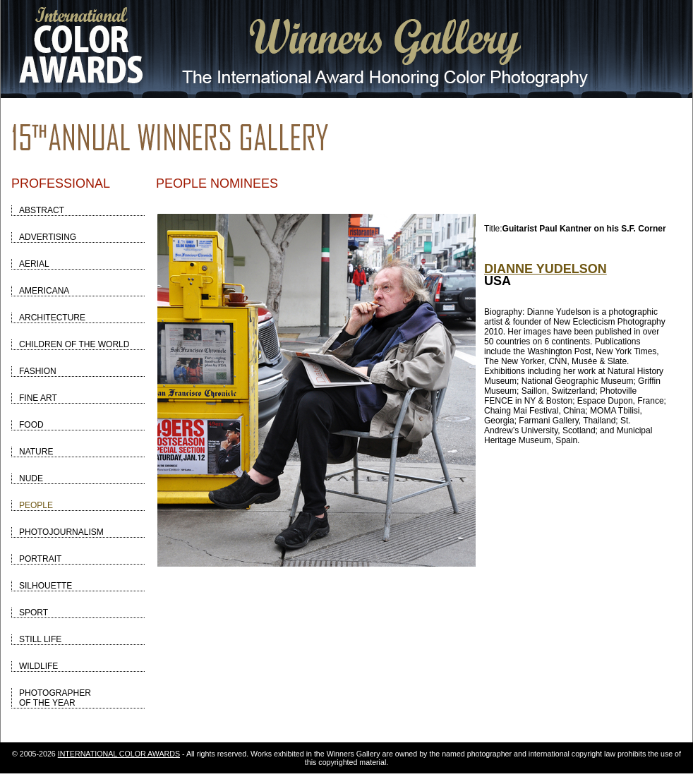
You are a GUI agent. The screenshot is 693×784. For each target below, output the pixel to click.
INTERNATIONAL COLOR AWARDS (119, 754)
